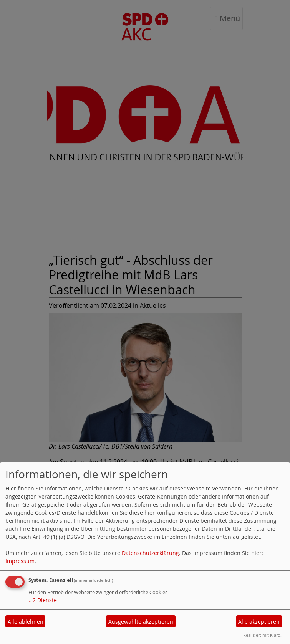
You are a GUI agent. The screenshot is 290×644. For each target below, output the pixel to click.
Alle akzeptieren (259, 622)
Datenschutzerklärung (150, 553)
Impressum (20, 561)
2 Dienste (43, 600)
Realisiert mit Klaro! (262, 635)
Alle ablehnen (26, 622)
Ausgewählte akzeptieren (141, 622)
